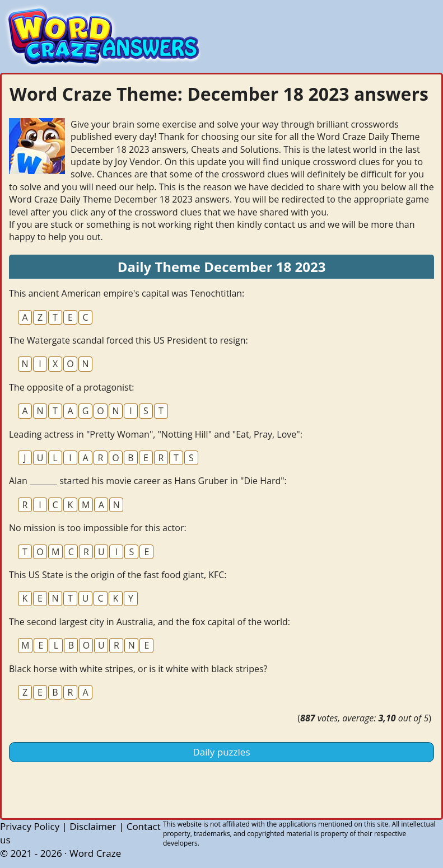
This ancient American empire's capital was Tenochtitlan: (127, 293)
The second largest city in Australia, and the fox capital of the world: (150, 622)
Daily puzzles (222, 752)
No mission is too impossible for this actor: (98, 528)
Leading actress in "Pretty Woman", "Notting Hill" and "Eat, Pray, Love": (156, 434)
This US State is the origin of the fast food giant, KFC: (118, 575)
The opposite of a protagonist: (72, 387)
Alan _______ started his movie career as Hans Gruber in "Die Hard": (148, 481)
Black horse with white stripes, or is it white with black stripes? (138, 669)
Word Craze (95, 853)
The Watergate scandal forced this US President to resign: (129, 340)
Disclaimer (93, 826)
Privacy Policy (30, 826)
